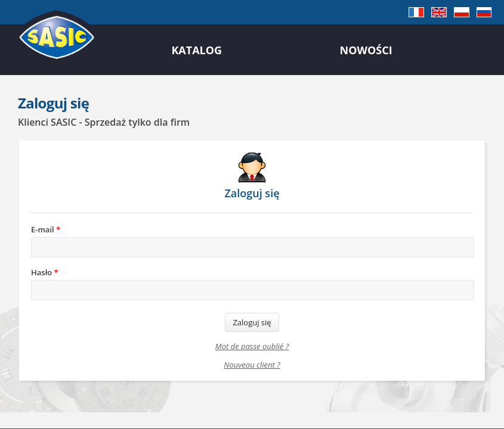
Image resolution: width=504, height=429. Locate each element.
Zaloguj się (252, 322)
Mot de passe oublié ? (252, 346)
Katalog (197, 50)
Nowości (366, 50)
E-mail (46, 229)
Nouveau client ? (252, 365)
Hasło (45, 272)
